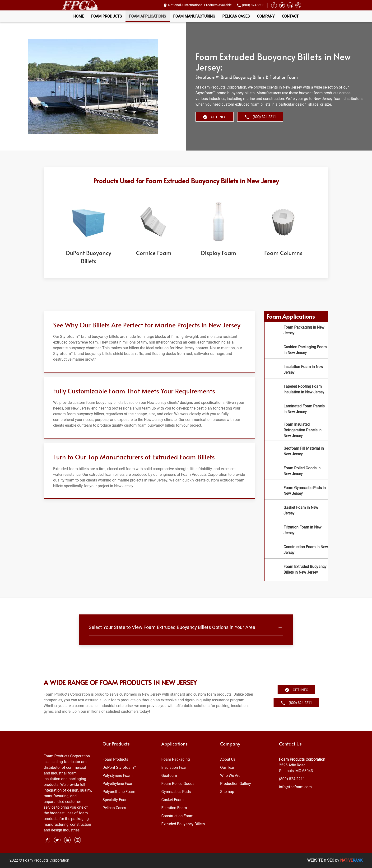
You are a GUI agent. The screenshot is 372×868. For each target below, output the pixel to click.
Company (266, 16)
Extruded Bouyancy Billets (183, 824)
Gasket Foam (172, 800)
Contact (290, 16)
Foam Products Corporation (302, 759)
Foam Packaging (176, 759)
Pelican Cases (236, 16)
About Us (228, 759)
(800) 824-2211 (253, 5)
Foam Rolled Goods (178, 784)
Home (79, 16)
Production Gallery (236, 784)
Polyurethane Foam (119, 792)
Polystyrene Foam (118, 776)
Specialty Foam (116, 800)
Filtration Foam (174, 808)
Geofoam (169, 776)
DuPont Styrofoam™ (119, 767)
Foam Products (107, 16)
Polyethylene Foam (119, 784)
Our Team (228, 767)
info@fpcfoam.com (295, 787)
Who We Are (230, 776)
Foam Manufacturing (194, 16)
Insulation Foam (175, 767)
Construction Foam (177, 816)
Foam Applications (148, 16)
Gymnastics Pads (176, 792)
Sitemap (227, 792)
